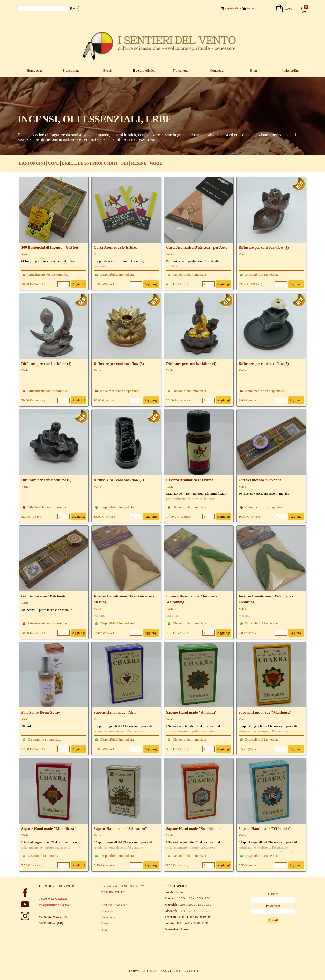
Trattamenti (181, 70)
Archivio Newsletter (114, 905)
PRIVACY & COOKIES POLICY (123, 886)
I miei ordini (290, 70)
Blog (254, 70)
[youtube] (25, 904)
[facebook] (25, 893)
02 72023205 (59, 899)
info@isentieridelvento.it (55, 905)
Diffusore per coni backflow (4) (191, 364)
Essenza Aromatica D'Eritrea (190, 480)
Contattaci (217, 70)
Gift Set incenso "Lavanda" (261, 480)
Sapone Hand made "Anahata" (191, 712)
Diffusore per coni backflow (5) (264, 364)
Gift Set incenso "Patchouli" (44, 596)
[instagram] (25, 916)
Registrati (231, 8)
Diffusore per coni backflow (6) (46, 480)
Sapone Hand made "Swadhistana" (195, 829)
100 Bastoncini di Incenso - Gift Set (50, 247)
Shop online (71, 70)
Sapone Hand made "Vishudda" (265, 829)
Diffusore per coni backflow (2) (46, 364)
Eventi (108, 70)
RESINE (139, 163)
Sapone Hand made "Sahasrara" (120, 829)
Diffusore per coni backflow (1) (264, 247)
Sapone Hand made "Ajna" (116, 712)
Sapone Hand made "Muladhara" (49, 829)
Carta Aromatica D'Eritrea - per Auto (197, 247)
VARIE (156, 163)
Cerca (75, 8)
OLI (124, 163)
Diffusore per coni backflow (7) (119, 480)
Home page (35, 70)
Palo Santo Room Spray (40, 712)
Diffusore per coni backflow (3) (119, 364)
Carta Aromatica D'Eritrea (116, 247)
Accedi (252, 8)
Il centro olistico (144, 70)
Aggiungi (79, 284)
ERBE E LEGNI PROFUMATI (90, 163)
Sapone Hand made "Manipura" (265, 712)
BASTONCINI (32, 163)
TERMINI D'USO (113, 892)
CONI (54, 163)
